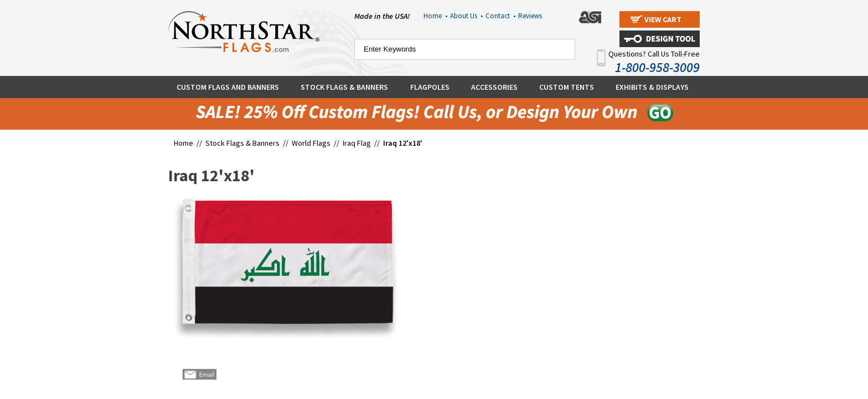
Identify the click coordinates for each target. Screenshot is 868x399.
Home (435, 16)
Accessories (494, 87)
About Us (466, 16)
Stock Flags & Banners (344, 87)
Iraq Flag (357, 143)
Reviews (530, 16)
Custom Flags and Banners (228, 87)
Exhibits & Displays (652, 87)
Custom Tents (567, 87)
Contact (500, 16)
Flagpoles (430, 87)
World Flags (311, 143)
